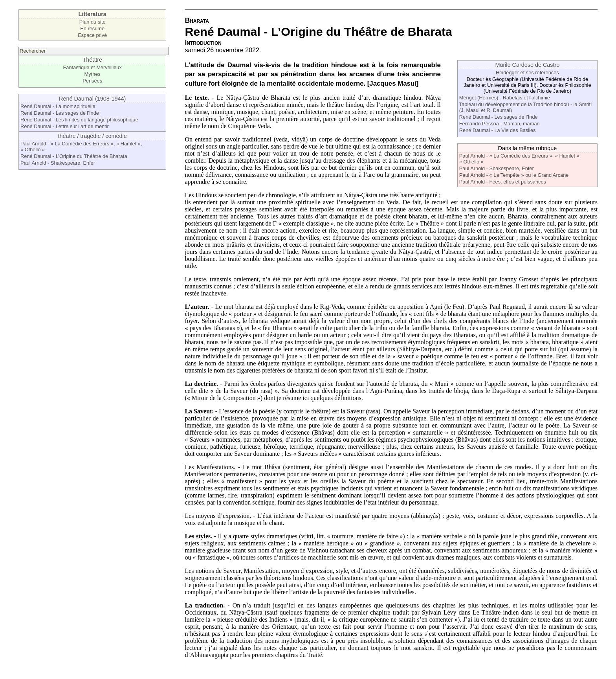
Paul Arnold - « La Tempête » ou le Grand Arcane (514, 175)
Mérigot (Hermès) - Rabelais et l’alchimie (505, 98)
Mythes (93, 74)
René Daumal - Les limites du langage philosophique (79, 120)
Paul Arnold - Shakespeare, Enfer (58, 163)
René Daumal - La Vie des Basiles (498, 130)
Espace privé (92, 35)
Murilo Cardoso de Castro (527, 65)
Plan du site (93, 22)
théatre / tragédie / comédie (93, 136)
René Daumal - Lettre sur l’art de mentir (65, 126)
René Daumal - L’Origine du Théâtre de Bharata (74, 156)
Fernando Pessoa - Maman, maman (500, 124)
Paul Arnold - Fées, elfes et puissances (503, 182)
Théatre (92, 60)
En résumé (92, 28)
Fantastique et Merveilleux (93, 67)
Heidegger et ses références (527, 72)
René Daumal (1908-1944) (92, 99)
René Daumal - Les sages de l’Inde (60, 113)
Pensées (92, 81)
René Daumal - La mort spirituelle (58, 106)
